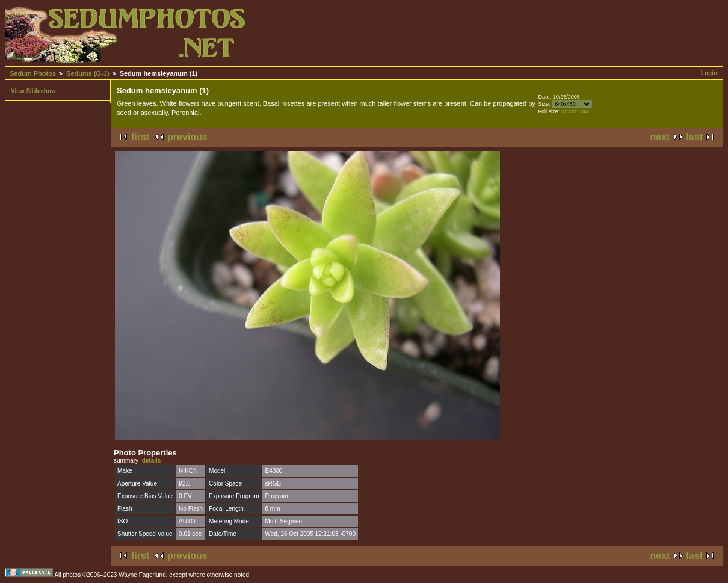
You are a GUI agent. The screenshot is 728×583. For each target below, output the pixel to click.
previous (187, 137)
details (152, 461)
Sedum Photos (33, 73)
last (694, 137)
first (140, 137)
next (660, 137)
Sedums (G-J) (88, 73)
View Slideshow (33, 91)
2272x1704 (575, 111)
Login (709, 73)
